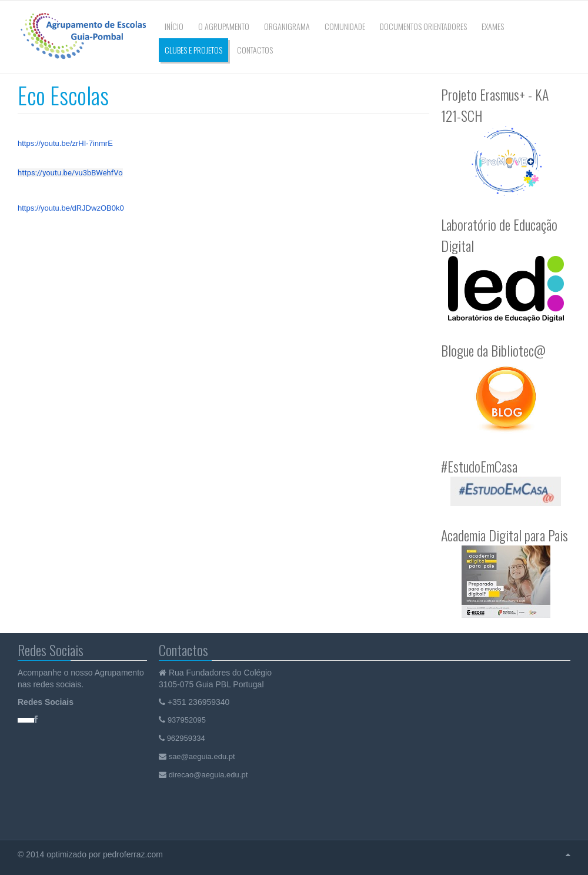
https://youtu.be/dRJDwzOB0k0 (71, 208)
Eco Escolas (63, 95)
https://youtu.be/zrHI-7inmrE (65, 143)
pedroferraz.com (134, 854)
